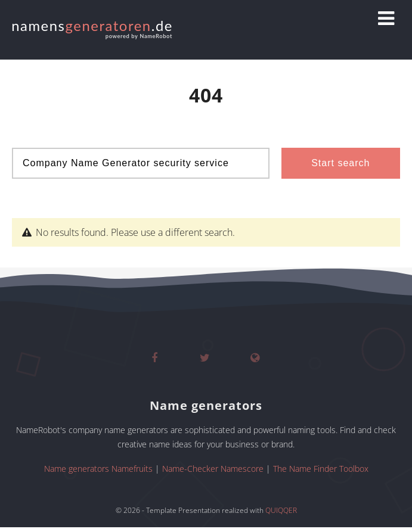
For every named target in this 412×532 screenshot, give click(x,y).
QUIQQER (281, 510)
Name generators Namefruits (98, 469)
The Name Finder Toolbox (321, 469)
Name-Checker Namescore (213, 469)
